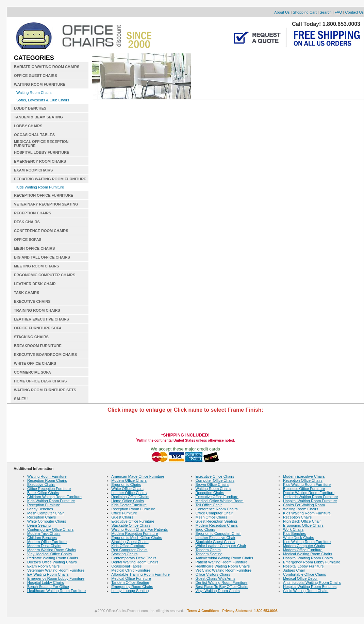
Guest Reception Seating (216, 521)
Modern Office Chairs (129, 480)
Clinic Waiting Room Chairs (306, 591)
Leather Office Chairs (129, 493)
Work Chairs (293, 529)
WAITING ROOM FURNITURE (40, 84)
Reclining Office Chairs (130, 497)
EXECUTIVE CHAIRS (32, 301)
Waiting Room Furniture (47, 476)
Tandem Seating (209, 554)
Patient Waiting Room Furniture (221, 562)
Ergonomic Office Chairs (303, 525)
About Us (282, 12)
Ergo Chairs (205, 529)
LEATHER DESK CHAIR (35, 284)
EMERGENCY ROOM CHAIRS (40, 161)
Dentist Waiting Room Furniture (221, 582)
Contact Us (354, 12)
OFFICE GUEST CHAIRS (36, 76)
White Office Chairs (127, 489)
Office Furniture (124, 513)
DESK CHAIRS (27, 222)
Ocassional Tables (126, 566)
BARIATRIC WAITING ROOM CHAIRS (47, 67)
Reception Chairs (42, 517)
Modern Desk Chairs (44, 546)
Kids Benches (294, 533)
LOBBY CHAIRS (28, 126)
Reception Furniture (44, 505)
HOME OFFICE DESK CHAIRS (40, 381)
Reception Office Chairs (303, 480)
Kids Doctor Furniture (129, 505)
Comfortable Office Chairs (304, 574)
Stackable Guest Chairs (215, 542)
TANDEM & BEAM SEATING (38, 117)
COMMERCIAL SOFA (32, 372)
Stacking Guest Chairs (130, 542)
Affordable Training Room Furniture (140, 574)
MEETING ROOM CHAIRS (37, 266)
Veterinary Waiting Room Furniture (56, 570)
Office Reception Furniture (49, 489)
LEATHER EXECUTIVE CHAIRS (42, 319)
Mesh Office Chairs (211, 517)
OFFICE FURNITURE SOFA (38, 328)
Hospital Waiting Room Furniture (310, 501)
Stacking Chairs (124, 554)
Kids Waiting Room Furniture (40, 187)
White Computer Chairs (47, 521)
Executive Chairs (41, 485)
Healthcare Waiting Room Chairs (222, 566)
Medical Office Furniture (131, 578)
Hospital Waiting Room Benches (310, 587)
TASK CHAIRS (27, 293)
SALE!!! (21, 399)
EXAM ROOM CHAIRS (33, 170)
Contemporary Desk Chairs (134, 558)
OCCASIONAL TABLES (34, 135)
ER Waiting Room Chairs (48, 574)
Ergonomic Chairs (126, 485)
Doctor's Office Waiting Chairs (52, 562)
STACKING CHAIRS (31, 337)
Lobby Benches (40, 509)
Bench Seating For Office (48, 587)
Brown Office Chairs (212, 485)
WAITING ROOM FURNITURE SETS (45, 390)
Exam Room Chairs (43, 566)
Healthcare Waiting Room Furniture (56, 591)
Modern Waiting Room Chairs (52, 550)
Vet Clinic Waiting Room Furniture (223, 570)
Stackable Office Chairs (131, 525)
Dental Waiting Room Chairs (135, 562)
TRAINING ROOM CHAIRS (37, 310)
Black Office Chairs (43, 493)
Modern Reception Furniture (135, 533)
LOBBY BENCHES (30, 108)
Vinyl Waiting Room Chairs (217, 591)
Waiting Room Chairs (34, 93)
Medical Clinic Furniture (131, 570)
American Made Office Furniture (138, 476)
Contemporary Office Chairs (50, 529)
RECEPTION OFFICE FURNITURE (44, 195)
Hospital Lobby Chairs (46, 582)
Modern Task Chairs (44, 533)
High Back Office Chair (302, 521)
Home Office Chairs (128, 501)
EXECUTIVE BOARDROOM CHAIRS (45, 355)
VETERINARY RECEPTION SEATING (46, 204)
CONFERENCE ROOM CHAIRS (41, 231)
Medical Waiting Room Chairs (308, 554)
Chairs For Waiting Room (304, 505)
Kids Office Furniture (128, 546)
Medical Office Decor (300, 578)
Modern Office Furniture (47, 542)
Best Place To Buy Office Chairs (222, 587)
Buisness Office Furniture (304, 489)
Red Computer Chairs (129, 550)
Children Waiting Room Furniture (54, 497)
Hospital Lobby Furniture (303, 566)
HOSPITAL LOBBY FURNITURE (42, 152)
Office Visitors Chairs (213, 574)
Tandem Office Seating (130, 582)
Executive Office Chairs (215, 476)
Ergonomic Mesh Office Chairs (137, 538)
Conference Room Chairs (216, 509)
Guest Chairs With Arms (215, 578)
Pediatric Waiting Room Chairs (53, 558)
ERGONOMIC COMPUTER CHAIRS (45, 275)
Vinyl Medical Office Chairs (49, 554)
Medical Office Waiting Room (219, 501)
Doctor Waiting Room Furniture (309, 493)
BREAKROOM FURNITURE (38, 346)
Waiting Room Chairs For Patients (139, 529)
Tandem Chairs (208, 550)
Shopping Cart (304, 12)
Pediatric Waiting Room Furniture (311, 497)
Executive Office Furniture (133, 521)
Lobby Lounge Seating (130, 591)
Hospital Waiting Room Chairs (308, 558)
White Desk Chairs (299, 538)
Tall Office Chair (208, 505)
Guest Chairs (122, 517)
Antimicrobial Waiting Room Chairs (224, 558)
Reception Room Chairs (47, 480)
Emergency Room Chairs (132, 587)
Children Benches (42, 538)
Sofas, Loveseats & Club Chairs (43, 100)
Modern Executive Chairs (304, 476)
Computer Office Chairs (215, 480)
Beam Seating (39, 525)
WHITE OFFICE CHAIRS (35, 363)
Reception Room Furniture (133, 509)
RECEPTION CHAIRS (32, 213)
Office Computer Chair (214, 513)
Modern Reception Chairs (217, 525)
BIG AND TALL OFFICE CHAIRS (42, 257)
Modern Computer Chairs (304, 546)
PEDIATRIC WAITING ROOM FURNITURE (50, 179)
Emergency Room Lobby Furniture (56, 578)
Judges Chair (294, 570)
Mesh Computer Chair (46, 513)
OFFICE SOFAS (28, 240)
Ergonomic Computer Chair (218, 533)
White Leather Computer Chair (221, 546)
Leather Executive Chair (215, 538)
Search (326, 12)
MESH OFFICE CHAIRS (34, 248)
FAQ (338, 12)
